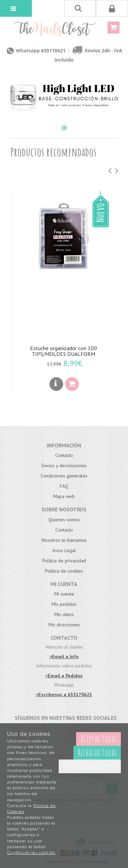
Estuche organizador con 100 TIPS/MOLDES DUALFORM (63, 351)
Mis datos (64, 614)
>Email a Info (64, 656)
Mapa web (64, 496)
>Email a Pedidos (64, 676)
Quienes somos (64, 520)
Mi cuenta (64, 594)
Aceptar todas (98, 739)
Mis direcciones (64, 625)
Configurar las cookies (31, 853)
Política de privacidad (64, 561)
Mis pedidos (64, 604)
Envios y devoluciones (64, 465)
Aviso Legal (64, 550)
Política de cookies (64, 571)
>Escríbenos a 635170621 (64, 694)
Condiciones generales (64, 476)
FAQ (64, 486)
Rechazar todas (97, 752)
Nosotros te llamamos (64, 540)
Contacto (64, 455)
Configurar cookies (90, 766)
